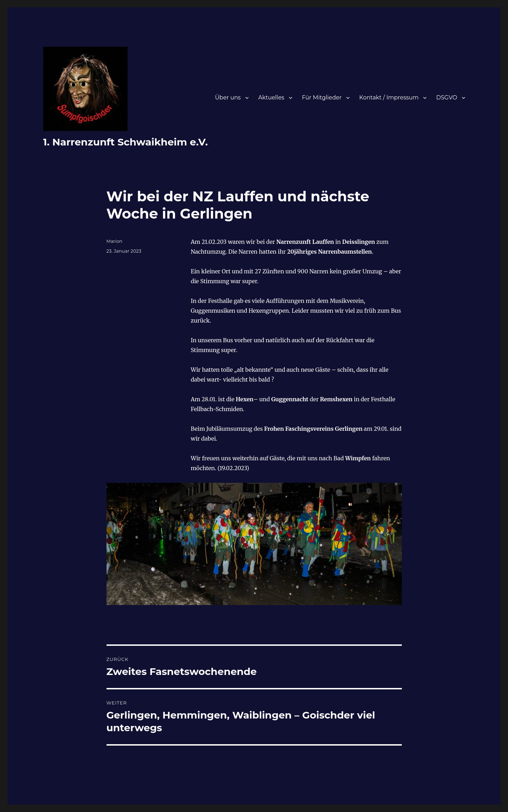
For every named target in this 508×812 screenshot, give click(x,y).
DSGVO (447, 98)
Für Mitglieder (322, 98)
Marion (115, 241)
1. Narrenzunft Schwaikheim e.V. (126, 142)
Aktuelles (271, 98)
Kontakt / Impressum (389, 98)
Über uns (228, 98)
